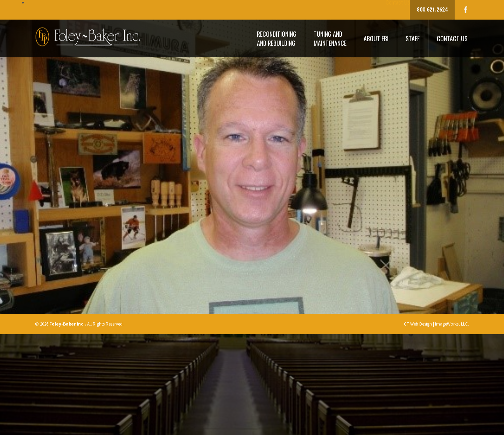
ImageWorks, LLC (451, 324)
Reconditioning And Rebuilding (277, 38)
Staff (413, 38)
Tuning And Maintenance (330, 38)
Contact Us (452, 38)
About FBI (376, 38)
